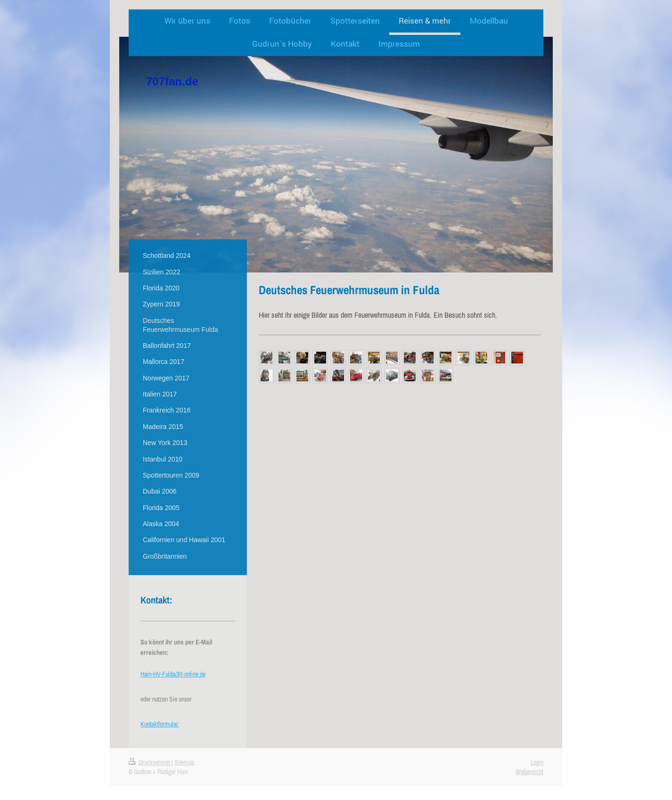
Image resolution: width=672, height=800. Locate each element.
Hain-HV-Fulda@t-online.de (173, 674)
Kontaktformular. (160, 724)
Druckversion (150, 762)
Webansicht (529, 772)
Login (537, 762)
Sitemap (184, 762)
